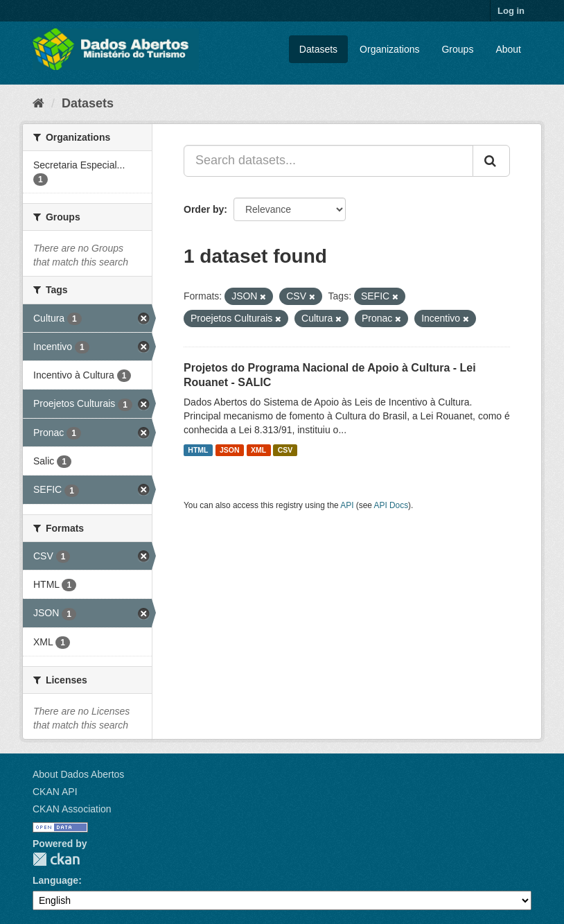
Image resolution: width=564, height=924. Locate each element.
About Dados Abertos (78, 774)
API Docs (391, 505)
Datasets (318, 49)
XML (258, 450)
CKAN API (55, 792)
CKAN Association (72, 809)
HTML (198, 450)
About (508, 49)
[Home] (38, 103)
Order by (204, 209)
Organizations (389, 49)
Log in (511, 11)
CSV (285, 450)
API (347, 505)
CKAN (56, 859)
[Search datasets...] (328, 161)
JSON (230, 450)
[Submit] (491, 161)
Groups (457, 49)
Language (55, 880)
